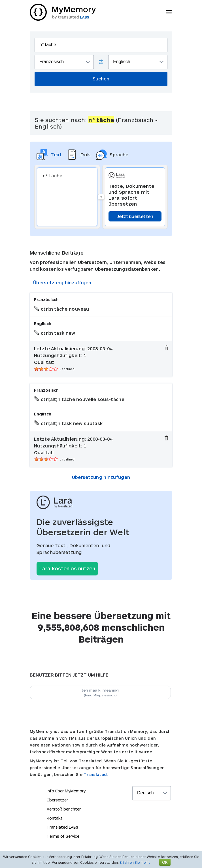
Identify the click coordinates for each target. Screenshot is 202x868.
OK (165, 862)
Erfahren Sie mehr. (135, 862)
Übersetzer (57, 800)
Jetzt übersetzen (135, 216)
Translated (62, 827)
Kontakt (55, 818)
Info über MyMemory (66, 791)
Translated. (96, 774)
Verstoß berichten (64, 809)
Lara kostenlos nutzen (67, 568)
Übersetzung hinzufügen (62, 282)
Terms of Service (63, 836)
